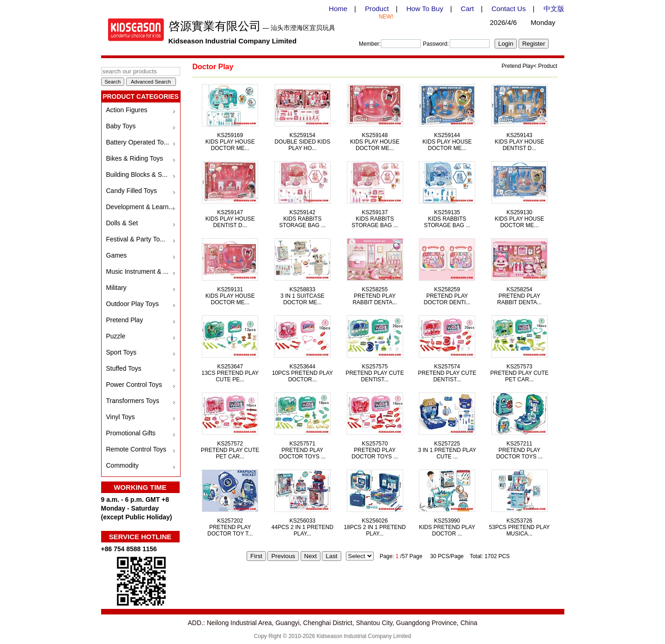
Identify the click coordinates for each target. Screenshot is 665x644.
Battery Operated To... (138, 142)
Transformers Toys (133, 401)
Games (117, 255)
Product (377, 9)
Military (116, 288)
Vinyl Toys (121, 417)
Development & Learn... (140, 207)
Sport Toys (121, 352)
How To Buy (425, 9)
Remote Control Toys (136, 449)
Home (338, 9)
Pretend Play (125, 320)
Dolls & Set (122, 223)
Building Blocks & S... (137, 175)
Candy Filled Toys (132, 191)
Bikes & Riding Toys (135, 158)
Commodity (123, 465)
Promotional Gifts (131, 433)
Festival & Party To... (136, 239)
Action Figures (127, 110)
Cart (467, 9)
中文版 (554, 9)
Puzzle (116, 336)
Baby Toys (121, 126)
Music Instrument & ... (137, 271)
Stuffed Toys (124, 368)
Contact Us (508, 9)
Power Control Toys (134, 385)
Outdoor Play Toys (133, 304)
